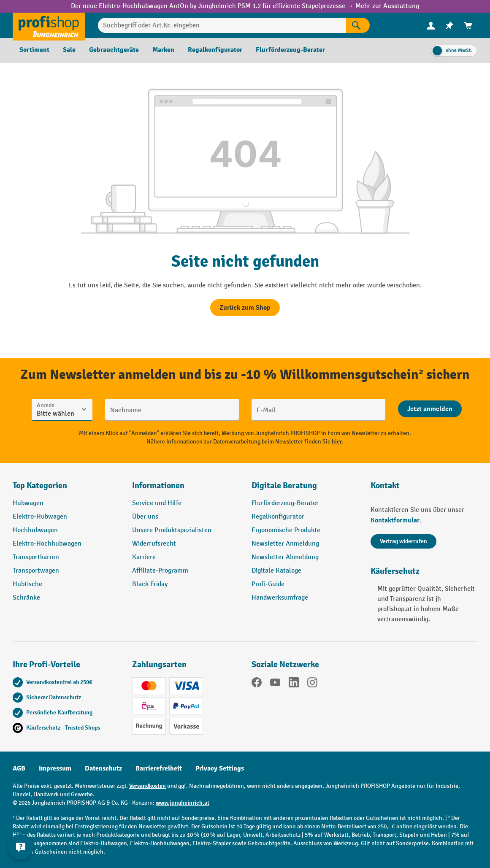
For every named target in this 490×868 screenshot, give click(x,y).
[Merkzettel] (449, 26)
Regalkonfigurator (278, 517)
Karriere (144, 557)
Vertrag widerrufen (403, 541)
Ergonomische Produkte (286, 530)
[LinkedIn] (294, 684)
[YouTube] (275, 684)
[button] (305, 489)
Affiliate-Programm (160, 571)
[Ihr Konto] (431, 25)
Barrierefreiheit (159, 768)
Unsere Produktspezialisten (172, 530)
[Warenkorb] (468, 26)
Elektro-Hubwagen (40, 517)
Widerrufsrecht (154, 544)
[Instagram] (312, 684)
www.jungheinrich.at (183, 803)
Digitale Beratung (284, 485)
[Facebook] (257, 684)
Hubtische (27, 584)
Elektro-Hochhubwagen (47, 544)
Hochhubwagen (35, 530)
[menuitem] (431, 26)
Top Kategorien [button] (40, 485)
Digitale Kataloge (276, 571)
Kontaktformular (395, 520)
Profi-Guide (268, 584)
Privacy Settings (220, 768)
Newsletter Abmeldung (285, 557)
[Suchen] (358, 25)
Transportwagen (36, 571)
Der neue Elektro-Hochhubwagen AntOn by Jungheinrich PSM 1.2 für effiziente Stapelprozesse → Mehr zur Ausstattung (245, 6)
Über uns (145, 517)
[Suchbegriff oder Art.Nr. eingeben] (222, 25)
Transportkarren (36, 557)
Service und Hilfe (157, 503)
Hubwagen (28, 503)
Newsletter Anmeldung (285, 544)
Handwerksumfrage (280, 598)
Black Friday (150, 584)
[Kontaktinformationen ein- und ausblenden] (21, 847)
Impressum (55, 768)
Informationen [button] (158, 485)
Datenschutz (103, 768)
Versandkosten (148, 786)
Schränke (26, 598)
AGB (19, 768)
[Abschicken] (430, 409)
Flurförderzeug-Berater (285, 503)
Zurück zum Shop (245, 308)
